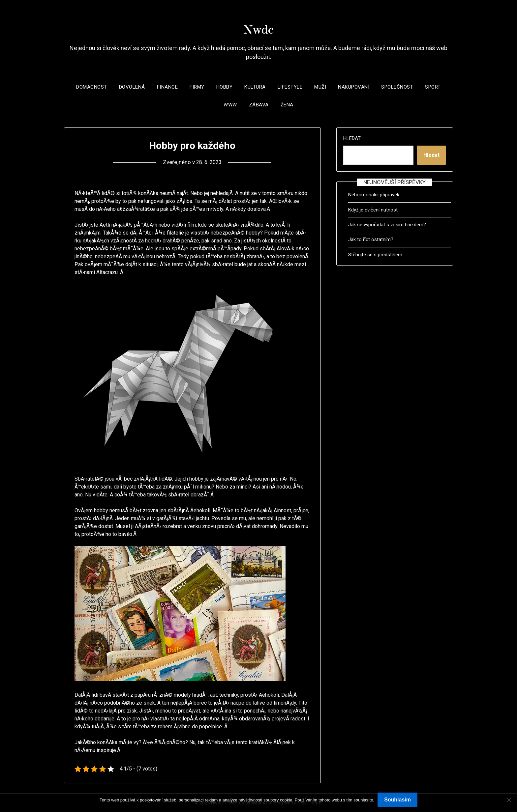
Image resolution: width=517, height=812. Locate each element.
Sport (433, 87)
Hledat (352, 138)
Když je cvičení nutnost (373, 210)
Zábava (259, 105)
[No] (509, 800)
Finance (167, 87)
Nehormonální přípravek (374, 195)
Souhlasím (397, 800)
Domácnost (92, 87)
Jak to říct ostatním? (371, 239)
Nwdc (258, 27)
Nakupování (354, 87)
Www (230, 105)
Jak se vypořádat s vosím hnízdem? (387, 225)
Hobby (225, 87)
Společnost (397, 87)
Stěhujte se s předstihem (375, 255)
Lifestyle (290, 87)
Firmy (197, 87)
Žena (287, 105)
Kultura (255, 87)
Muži (320, 87)
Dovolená (132, 87)
